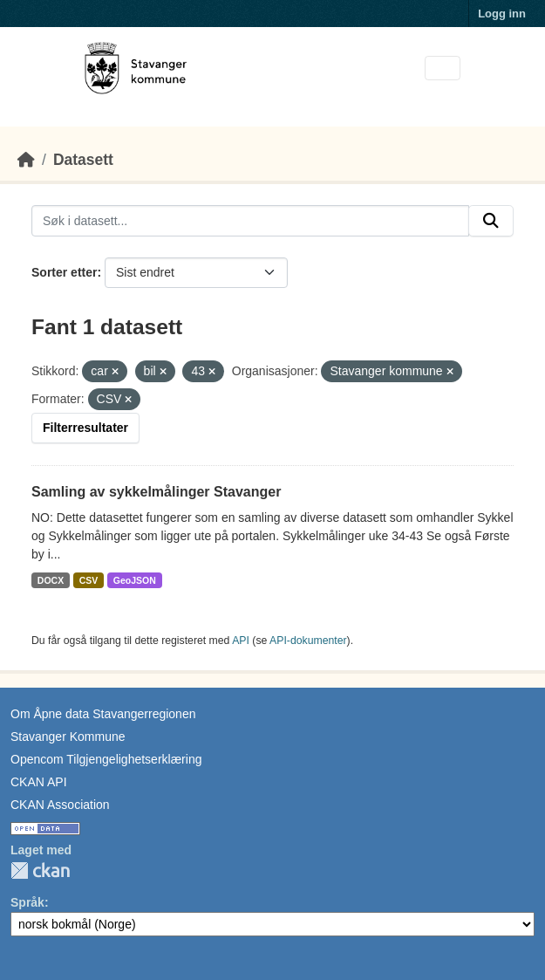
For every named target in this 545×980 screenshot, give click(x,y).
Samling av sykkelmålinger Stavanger (156, 492)
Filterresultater (85, 428)
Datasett (83, 160)
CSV (89, 580)
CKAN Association (60, 805)
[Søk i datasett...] (250, 221)
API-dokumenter (308, 641)
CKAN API (39, 782)
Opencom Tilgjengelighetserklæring (106, 759)
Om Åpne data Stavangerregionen (103, 714)
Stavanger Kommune (68, 737)
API (241, 641)
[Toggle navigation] (443, 69)
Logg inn (502, 14)
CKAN (40, 870)
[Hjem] (26, 160)
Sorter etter (64, 272)
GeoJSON (135, 580)
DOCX (51, 580)
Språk (27, 902)
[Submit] (491, 221)
